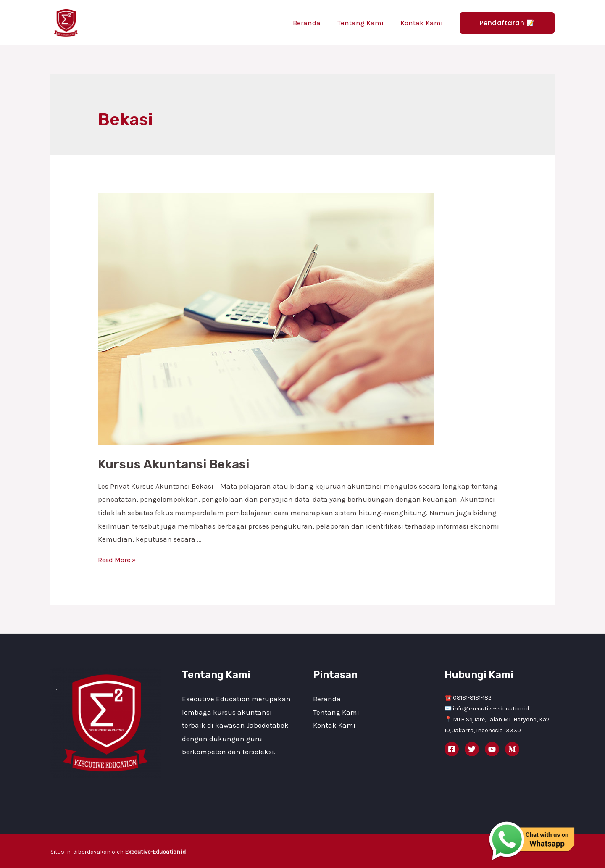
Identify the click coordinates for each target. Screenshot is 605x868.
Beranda (313, 23)
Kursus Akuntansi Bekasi (174, 464)
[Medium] (512, 749)
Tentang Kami (364, 23)
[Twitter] (472, 749)
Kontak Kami (423, 23)
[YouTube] (492, 749)
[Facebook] (452, 749)
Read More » (118, 560)
